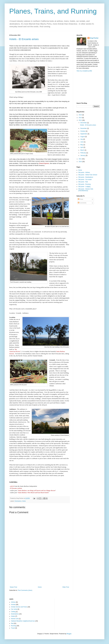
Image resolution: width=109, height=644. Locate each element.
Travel (13, 628)
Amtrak (13, 605)
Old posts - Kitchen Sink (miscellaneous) (86, 190)
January (83, 155)
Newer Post (13, 587)
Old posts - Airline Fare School (88, 175)
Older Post (66, 587)
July (82, 139)
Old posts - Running (84, 184)
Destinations (18, 501)
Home (40, 587)
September (84, 134)
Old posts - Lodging (84, 187)
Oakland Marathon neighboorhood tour (23, 621)
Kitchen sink (15, 619)
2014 (80, 115)
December (84, 123)
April (82, 147)
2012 (80, 120)
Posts (80, 199)
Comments (82, 203)
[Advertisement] (39, 575)
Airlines (13, 602)
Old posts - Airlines (84, 172)
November (84, 128)
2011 (80, 159)
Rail (12, 623)
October (83, 131)
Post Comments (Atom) (25, 590)
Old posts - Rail (83, 182)
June (82, 142)
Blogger (69, 634)
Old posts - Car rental (85, 180)
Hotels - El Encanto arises (24, 39)
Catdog (13, 612)
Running (14, 626)
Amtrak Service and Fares (19, 607)
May (82, 145)
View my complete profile (84, 71)
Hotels (24, 501)
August (83, 137)
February (83, 153)
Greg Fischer (94, 38)
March (83, 150)
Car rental (14, 609)
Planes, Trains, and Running (53, 11)
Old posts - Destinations (86, 177)
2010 (80, 162)
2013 (80, 118)
